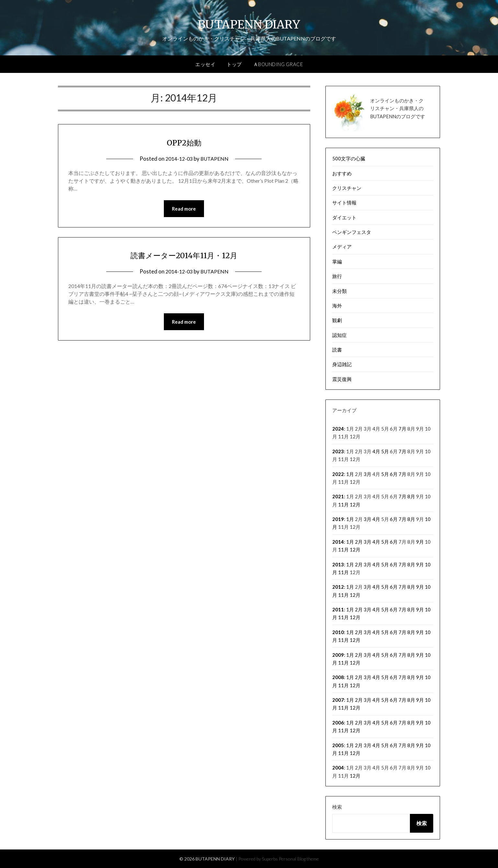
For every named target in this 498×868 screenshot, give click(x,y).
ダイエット (344, 217)
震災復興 (342, 379)
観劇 (337, 320)
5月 (385, 451)
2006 (338, 723)
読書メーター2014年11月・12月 (184, 255)
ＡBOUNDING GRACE (278, 64)
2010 (338, 632)
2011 (338, 609)
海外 (337, 306)
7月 (402, 429)
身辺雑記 (342, 364)
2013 (338, 564)
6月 (394, 474)
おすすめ (342, 173)
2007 (338, 700)
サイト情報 (344, 203)
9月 (420, 542)
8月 (411, 496)
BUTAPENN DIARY (249, 23)
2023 (338, 451)
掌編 (337, 261)
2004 (338, 768)
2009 (338, 655)
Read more (184, 209)
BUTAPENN (216, 159)
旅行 (337, 276)
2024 (338, 429)
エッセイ (205, 64)
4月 (376, 451)
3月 (368, 474)
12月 (355, 504)
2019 (338, 519)
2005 (338, 745)
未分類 (340, 291)
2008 (338, 677)
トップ (234, 64)
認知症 (340, 335)
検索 (337, 807)
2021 (338, 496)
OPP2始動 (184, 142)
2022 (338, 474)
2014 (338, 542)
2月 (359, 542)
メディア (342, 247)
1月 (350, 474)
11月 (343, 504)
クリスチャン (347, 188)
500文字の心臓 (349, 158)
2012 (338, 587)
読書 (337, 350)
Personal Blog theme (299, 859)
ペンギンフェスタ (352, 232)
